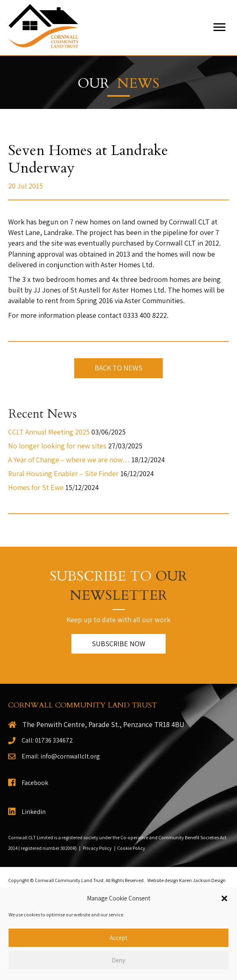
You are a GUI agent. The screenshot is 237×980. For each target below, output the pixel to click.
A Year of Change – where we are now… (69, 460)
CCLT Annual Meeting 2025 (49, 432)
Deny (118, 960)
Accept (118, 938)
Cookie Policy (131, 848)
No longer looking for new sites (57, 446)
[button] (224, 898)
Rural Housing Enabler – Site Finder (63, 473)
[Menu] (219, 27)
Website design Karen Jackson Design (186, 880)
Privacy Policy (97, 848)
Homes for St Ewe (36, 487)
